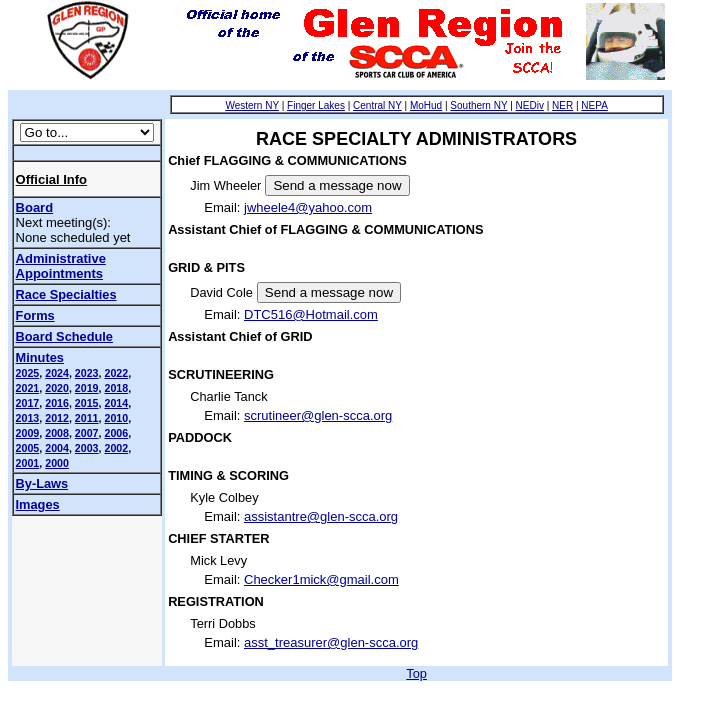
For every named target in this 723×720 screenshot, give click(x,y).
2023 (87, 373)
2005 (28, 448)
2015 (87, 403)
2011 (87, 418)
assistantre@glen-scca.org (321, 516)
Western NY (252, 105)
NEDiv (530, 105)
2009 (28, 433)
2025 (28, 373)
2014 (116, 403)
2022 (116, 373)
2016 (57, 403)
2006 (116, 433)
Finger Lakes (316, 105)
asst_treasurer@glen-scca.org (331, 642)
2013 (28, 418)
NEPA (594, 105)
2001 (28, 463)
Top (416, 673)
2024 (57, 373)
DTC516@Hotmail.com (311, 314)
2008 (57, 433)
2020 (57, 388)
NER (562, 105)
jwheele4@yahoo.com (308, 207)
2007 (87, 433)
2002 (116, 448)
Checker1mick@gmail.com (321, 579)
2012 (57, 418)
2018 (116, 388)
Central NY (377, 105)
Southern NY (478, 105)
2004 (57, 448)
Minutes (40, 357)
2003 (87, 448)
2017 (28, 403)
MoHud (426, 105)
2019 (87, 388)
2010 (116, 418)
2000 (57, 463)
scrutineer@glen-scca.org (318, 415)
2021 (28, 388)
